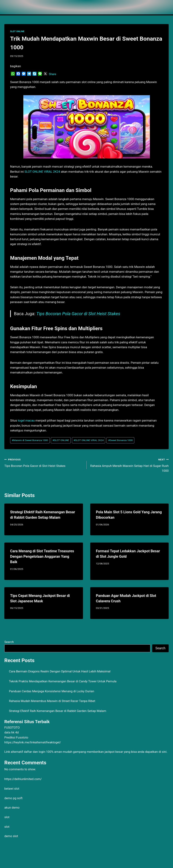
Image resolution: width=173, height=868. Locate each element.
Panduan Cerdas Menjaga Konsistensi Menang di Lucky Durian (52, 691)
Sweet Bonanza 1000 (120, 440)
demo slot (11, 836)
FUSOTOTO (12, 727)
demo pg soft (13, 798)
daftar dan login (35, 752)
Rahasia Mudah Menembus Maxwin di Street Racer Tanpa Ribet (52, 701)
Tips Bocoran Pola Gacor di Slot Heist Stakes (78, 314)
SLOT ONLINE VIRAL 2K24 (89, 440)
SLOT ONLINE (17, 31)
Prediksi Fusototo (16, 737)
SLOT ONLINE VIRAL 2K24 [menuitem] (42, 172)
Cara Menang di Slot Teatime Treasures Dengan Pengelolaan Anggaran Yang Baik (42, 556)
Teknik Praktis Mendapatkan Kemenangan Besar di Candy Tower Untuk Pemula (63, 681)
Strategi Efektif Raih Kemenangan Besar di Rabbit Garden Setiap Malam (58, 711)
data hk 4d (11, 732)
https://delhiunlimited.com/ (23, 779)
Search (9, 642)
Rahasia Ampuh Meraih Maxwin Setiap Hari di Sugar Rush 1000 (129, 465)
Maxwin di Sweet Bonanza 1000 (30, 440)
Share (53, 74)
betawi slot (12, 789)
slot (7, 817)
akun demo (12, 807)
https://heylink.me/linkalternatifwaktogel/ (33, 742)
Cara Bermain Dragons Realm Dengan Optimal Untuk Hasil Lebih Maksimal (60, 671)
